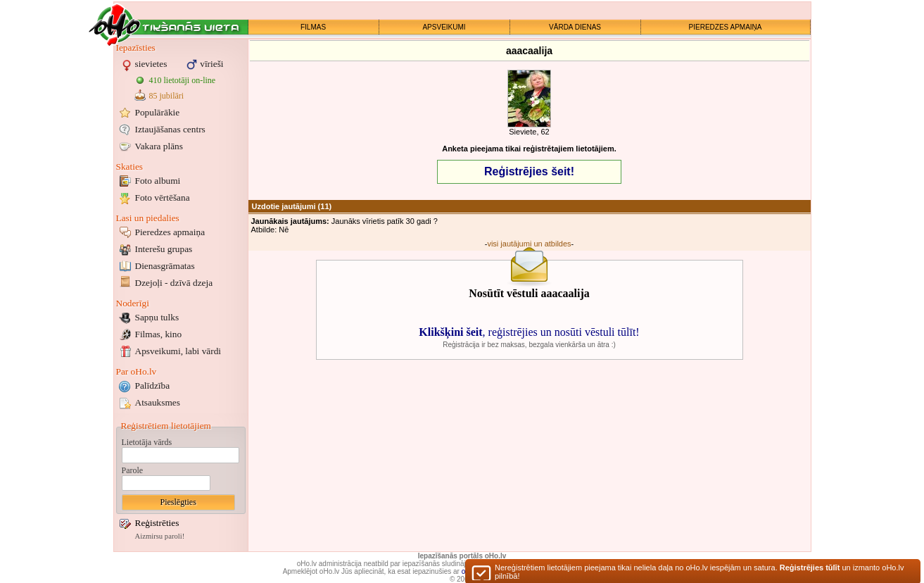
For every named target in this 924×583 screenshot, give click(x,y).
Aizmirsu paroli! (160, 536)
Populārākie (158, 112)
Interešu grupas (164, 249)
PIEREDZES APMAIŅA (726, 27)
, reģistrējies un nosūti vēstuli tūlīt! (529, 332)
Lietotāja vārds (147, 442)
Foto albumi (158, 181)
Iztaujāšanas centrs (170, 129)
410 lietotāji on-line (183, 80)
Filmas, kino (159, 334)
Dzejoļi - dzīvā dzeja (174, 283)
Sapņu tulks (157, 317)
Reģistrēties (157, 523)
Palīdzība (153, 385)
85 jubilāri (167, 96)
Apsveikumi (178, 351)
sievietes (151, 64)
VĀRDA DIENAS (575, 27)
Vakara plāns (159, 146)
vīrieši (211, 64)
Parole (133, 470)
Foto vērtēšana (163, 198)
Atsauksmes (158, 402)
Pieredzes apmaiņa (170, 232)
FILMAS (313, 27)
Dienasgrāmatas (165, 266)
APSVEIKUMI (444, 27)
